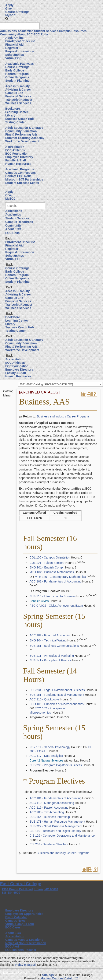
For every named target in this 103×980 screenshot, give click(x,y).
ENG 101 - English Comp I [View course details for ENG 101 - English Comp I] (47, 567)
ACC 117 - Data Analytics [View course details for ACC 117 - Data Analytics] (46, 756)
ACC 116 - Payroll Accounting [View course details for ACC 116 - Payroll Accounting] (49, 808)
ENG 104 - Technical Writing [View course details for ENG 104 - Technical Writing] (48, 640)
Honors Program (17, 74)
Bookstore (13, 109)
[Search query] (20, 26)
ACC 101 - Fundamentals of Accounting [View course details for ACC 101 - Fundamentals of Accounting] (55, 581)
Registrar (12, 48)
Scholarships (15, 55)
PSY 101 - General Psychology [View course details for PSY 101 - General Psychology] (50, 747)
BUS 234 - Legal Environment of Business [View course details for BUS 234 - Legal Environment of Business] (57, 690)
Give (8, 8)
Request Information (20, 51)
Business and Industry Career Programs (63, 416)
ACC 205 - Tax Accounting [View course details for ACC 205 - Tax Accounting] (47, 812)
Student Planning (17, 81)
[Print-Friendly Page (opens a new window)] (89, 394)
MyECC (10, 15)
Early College (15, 70)
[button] (7, 19)
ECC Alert (12, 946)
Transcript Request (19, 100)
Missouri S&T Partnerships (24, 179)
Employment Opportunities (24, 914)
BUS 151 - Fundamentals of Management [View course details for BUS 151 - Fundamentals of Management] (57, 695)
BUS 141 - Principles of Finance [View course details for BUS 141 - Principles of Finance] (50, 660)
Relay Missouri (26, 965)
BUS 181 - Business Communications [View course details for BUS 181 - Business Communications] (54, 646)
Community (8, 34)
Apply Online (14, 38)
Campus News (15, 921)
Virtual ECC (13, 58)
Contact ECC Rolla (18, 176)
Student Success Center (22, 183)
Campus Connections (21, 173)
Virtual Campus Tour (20, 924)
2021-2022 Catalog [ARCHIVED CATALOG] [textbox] (46, 384)
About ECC (25, 34)
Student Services (46, 31)
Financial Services (18, 96)
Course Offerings (17, 12)
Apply (9, 5)
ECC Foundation (17, 154)
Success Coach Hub (20, 119)
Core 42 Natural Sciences (46, 760)
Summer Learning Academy (25, 138)
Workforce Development (22, 141)
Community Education (21, 131)
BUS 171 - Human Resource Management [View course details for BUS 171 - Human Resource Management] (57, 822)
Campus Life (14, 93)
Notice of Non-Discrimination (26, 943)
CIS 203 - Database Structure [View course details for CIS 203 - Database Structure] (49, 844)
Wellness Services (18, 103)
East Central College (21, 884)
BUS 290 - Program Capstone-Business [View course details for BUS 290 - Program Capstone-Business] (56, 765)
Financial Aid (14, 45)
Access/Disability (17, 86)
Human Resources (18, 164)
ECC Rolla (41, 34)
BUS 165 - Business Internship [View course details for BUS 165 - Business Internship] (50, 817)
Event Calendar (16, 917)
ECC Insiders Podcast (21, 950)
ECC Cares (13, 927)
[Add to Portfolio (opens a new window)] (84, 394)
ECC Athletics (15, 150)
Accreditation (15, 147)
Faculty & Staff (16, 160)
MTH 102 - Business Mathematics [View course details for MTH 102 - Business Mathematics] (52, 572)
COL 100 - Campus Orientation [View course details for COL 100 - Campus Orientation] (50, 557)
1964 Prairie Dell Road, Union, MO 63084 (30, 889)
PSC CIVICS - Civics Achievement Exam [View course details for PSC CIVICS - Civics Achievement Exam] (56, 606)
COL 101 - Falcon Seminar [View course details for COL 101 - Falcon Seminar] (47, 563)
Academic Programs (20, 169)
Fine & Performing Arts (21, 134)
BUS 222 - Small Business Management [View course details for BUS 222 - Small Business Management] (56, 826)
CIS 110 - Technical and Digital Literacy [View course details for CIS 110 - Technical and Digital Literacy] (55, 831)
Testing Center (16, 122)
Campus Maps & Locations (24, 940)
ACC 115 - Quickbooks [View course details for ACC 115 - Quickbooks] (44, 699)
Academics (25, 31)
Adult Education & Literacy (24, 128)
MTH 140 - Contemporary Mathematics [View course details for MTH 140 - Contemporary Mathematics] (60, 577)
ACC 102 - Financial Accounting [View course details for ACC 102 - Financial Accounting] (50, 635)
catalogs (48, 975)
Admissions (8, 31)
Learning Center (17, 112)
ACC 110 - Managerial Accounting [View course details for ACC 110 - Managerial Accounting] (52, 803)
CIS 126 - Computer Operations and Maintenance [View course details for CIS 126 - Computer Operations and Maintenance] (62, 836)
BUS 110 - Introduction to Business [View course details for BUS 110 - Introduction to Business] (52, 596)
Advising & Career (18, 90)
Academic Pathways (20, 64)
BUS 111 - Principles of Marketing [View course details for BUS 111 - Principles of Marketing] (52, 656)
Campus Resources (73, 31)
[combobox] (60, 384)
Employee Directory (19, 157)
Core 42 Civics (39, 601)
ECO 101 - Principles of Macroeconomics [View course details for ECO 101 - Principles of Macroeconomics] (56, 704)
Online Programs (17, 77)
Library (10, 115)
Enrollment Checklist (20, 41)
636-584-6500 (11, 893)
